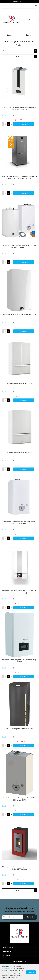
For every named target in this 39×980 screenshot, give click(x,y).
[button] (35, 6)
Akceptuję (31, 972)
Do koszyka (24, 124)
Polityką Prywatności (7, 968)
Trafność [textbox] (5, 51)
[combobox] (19, 51)
